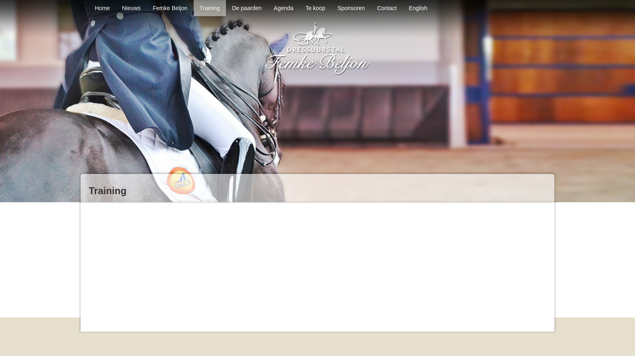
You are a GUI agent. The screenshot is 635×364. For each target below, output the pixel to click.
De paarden (247, 8)
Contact (387, 8)
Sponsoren (351, 8)
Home (102, 8)
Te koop (315, 8)
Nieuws (131, 8)
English (418, 8)
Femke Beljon (170, 8)
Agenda (283, 8)
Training (210, 8)
